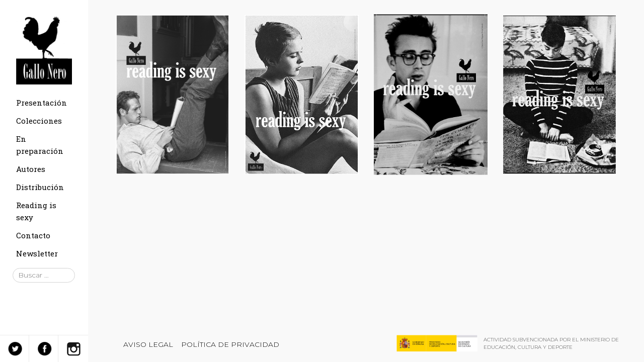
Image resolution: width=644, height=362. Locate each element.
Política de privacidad (230, 344)
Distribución (40, 187)
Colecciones (39, 121)
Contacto (33, 235)
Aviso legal (148, 344)
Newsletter (37, 253)
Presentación (42, 103)
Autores (31, 169)
